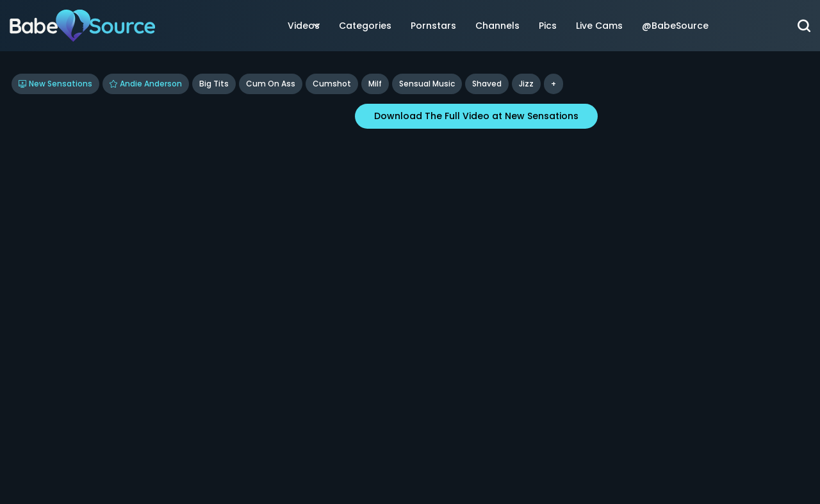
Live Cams (599, 26)
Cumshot (332, 84)
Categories (365, 26)
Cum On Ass (271, 84)
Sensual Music (427, 84)
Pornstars (433, 26)
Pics (548, 26)
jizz (526, 84)
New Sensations (55, 84)
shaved (487, 84)
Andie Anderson (146, 84)
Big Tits (214, 84)
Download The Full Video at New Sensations (476, 116)
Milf (375, 84)
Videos (304, 26)
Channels (497, 26)
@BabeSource (675, 26)
